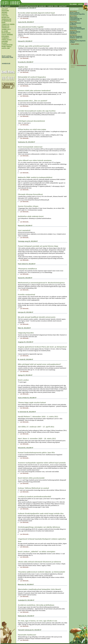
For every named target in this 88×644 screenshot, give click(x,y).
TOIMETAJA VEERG (8, 24)
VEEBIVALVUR (6, 19)
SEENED (4, 12)
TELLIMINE (73, 4)
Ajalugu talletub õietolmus (75, 33)
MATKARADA (6, 33)
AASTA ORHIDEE (7, 35)
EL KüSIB (5, 31)
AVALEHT (5, 9)
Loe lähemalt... (25, 18)
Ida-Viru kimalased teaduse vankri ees (76, 37)
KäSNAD (4, 14)
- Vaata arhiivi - (75, 44)
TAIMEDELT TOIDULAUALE (7, 39)
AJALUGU (5, 16)
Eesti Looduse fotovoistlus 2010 (7, 57)
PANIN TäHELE (7, 47)
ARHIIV (80, 4)
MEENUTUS (5, 26)
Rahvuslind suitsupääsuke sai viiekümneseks (76, 19)
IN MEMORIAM (6, 21)
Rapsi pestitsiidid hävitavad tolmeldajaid (77, 28)
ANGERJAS (5, 28)
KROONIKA (5, 36)
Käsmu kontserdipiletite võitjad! (78, 41)
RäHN (3, 23)
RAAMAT (5, 43)
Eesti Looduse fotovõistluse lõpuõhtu (77, 13)
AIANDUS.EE (5, 64)
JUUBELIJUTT (6, 30)
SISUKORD (5, 11)
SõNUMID (5, 41)
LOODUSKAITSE (7, 45)
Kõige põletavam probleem (76, 24)
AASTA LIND (6, 48)
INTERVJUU (5, 18)
